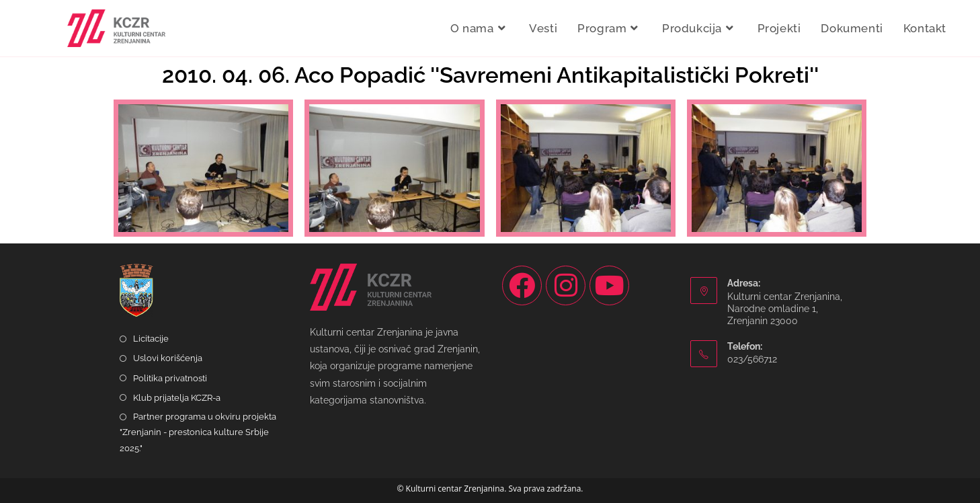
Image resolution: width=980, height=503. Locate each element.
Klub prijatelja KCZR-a (177, 398)
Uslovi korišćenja (168, 358)
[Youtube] (609, 285)
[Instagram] (566, 285)
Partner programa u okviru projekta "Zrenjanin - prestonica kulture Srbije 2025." (198, 432)
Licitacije (151, 339)
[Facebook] (522, 285)
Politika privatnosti (170, 378)
